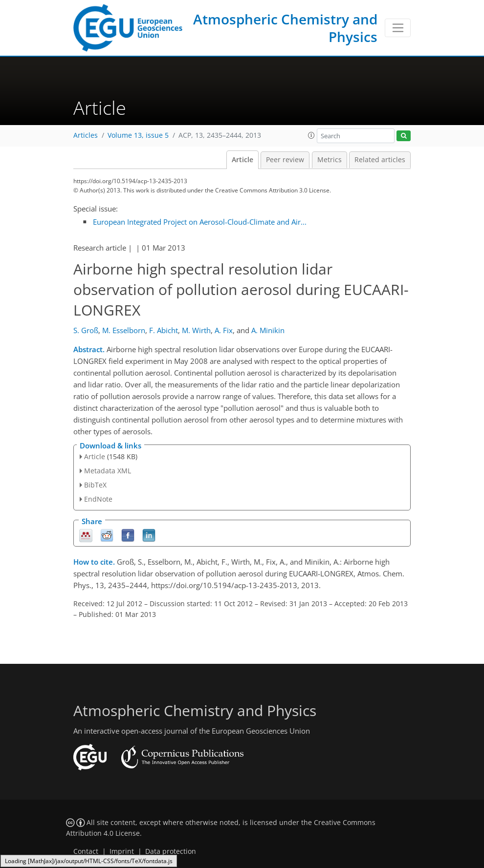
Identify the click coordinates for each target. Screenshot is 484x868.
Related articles (380, 160)
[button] (311, 135)
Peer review (285, 160)
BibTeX (95, 485)
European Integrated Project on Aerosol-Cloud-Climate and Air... (200, 222)
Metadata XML (108, 471)
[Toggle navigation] (398, 28)
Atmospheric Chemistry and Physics (285, 28)
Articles (86, 135)
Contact (86, 851)
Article (242, 160)
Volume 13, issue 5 (138, 135)
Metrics (330, 160)
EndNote (98, 499)
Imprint (122, 851)
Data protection (171, 851)
